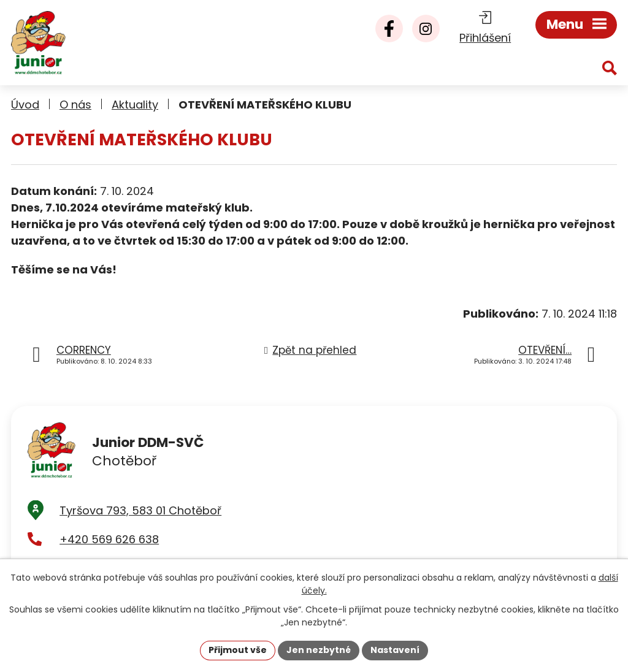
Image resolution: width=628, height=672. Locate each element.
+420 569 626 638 (109, 539)
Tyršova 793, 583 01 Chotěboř (140, 510)
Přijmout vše (238, 650)
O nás (75, 105)
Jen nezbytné (319, 650)
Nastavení (395, 650)
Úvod (25, 105)
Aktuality (135, 105)
